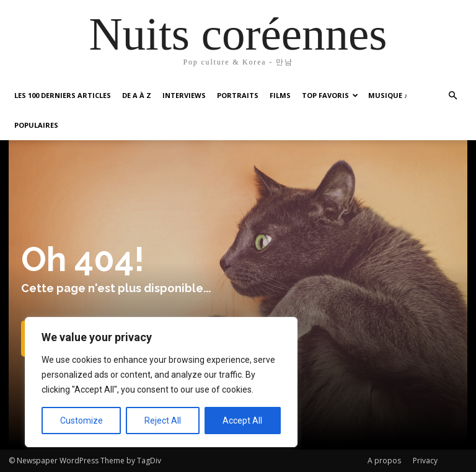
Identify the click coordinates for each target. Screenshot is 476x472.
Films (280, 95)
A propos (384, 461)
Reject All (163, 421)
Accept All (242, 421)
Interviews (184, 95)
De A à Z (137, 95)
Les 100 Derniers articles (63, 95)
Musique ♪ (388, 95)
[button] (452, 96)
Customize (82, 421)
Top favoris (330, 95)
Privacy (425, 461)
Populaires (36, 125)
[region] (161, 382)
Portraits (238, 95)
